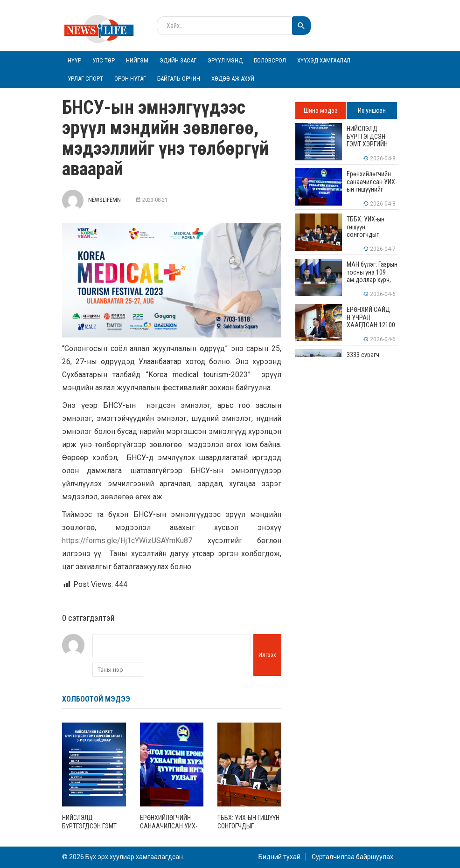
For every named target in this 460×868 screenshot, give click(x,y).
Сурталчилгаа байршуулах (352, 857)
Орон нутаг (130, 79)
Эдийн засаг (178, 60)
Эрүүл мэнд (225, 60)
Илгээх (267, 655)
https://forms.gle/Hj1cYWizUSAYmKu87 (127, 541)
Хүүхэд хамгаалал (324, 60)
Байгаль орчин (179, 79)
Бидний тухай (279, 857)
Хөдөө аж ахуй (233, 79)
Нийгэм (137, 60)
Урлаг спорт (85, 79)
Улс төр (104, 60)
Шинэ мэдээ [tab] (321, 110)
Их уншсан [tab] (372, 110)
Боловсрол (270, 60)
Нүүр (74, 60)
